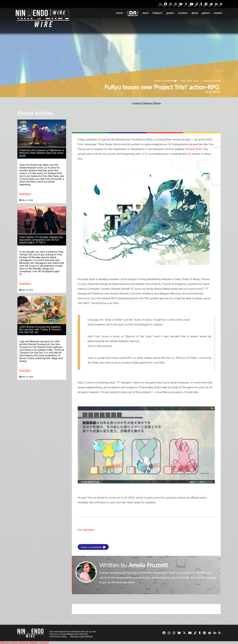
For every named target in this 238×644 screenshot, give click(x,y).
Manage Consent (39, 642)
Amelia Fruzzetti (211, 81)
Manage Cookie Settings (82, 637)
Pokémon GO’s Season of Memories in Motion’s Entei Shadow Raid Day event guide (42, 153)
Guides (170, 13)
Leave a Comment (164, 81)
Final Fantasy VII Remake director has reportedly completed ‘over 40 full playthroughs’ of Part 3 (41, 240)
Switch (217, 92)
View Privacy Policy (58, 637)
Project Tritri (194, 149)
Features (158, 13)
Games (206, 13)
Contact (218, 13)
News (146, 13)
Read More (25, 194)
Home (120, 13)
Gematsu (89, 530)
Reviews (183, 13)
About (195, 13)
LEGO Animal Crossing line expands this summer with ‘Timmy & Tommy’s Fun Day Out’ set (40, 330)
